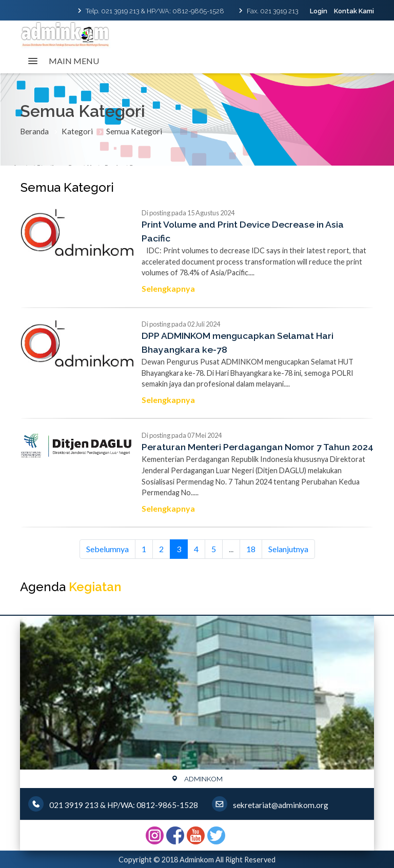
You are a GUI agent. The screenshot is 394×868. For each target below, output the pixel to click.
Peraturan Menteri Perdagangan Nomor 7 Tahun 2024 (258, 447)
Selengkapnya (168, 288)
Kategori (77, 131)
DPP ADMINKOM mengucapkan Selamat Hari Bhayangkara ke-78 (238, 342)
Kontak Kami (354, 11)
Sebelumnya (107, 549)
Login (319, 11)
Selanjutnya (288, 549)
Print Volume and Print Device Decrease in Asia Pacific (243, 231)
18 (251, 549)
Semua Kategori (134, 131)
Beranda (34, 131)
